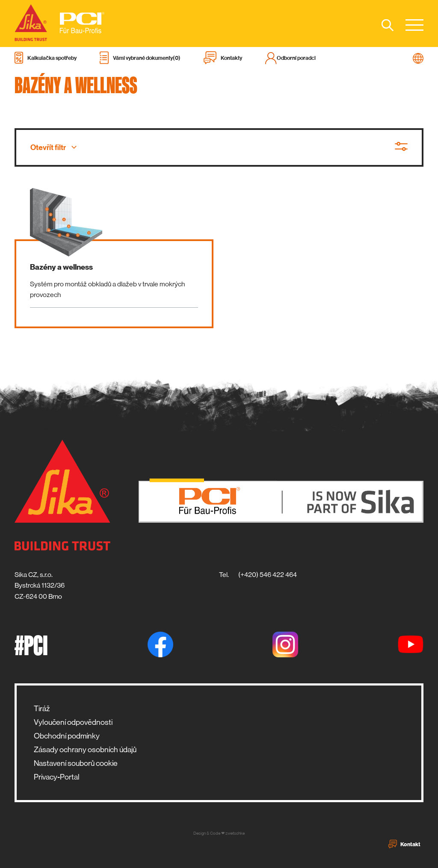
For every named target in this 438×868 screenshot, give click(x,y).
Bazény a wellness (61, 267)
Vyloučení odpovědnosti (73, 722)
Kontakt (404, 844)
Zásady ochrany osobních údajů (85, 750)
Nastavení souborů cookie (76, 763)
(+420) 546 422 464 (268, 575)
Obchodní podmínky (67, 736)
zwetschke (235, 833)
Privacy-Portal (57, 777)
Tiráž (42, 709)
